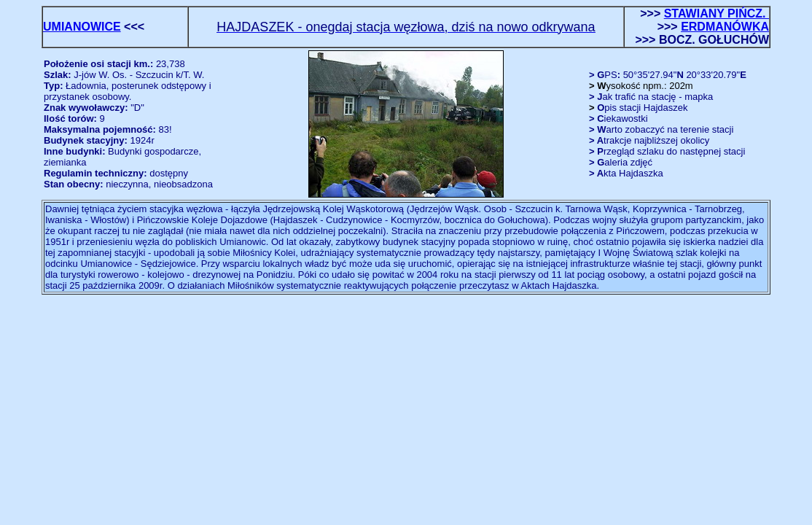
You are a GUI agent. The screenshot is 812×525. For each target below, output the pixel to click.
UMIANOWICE (82, 27)
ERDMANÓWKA (725, 27)
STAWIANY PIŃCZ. (717, 13)
